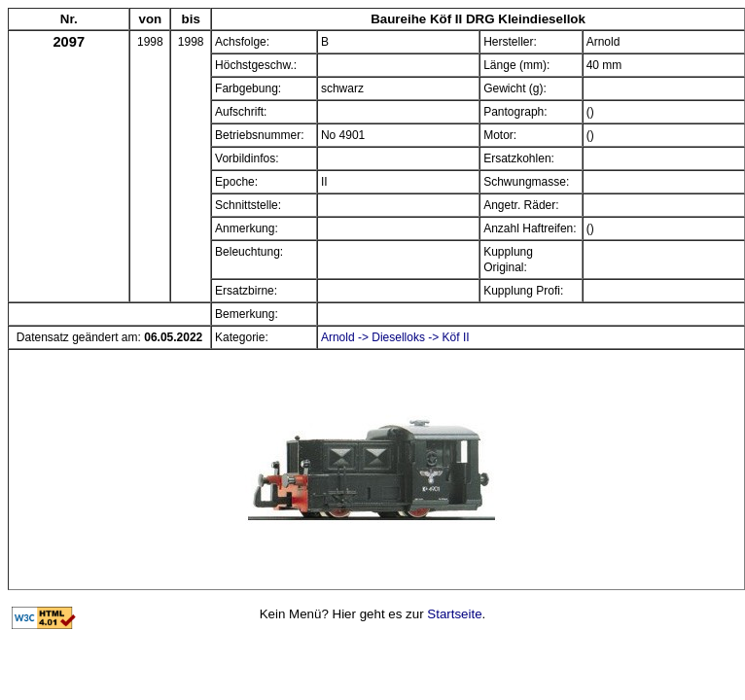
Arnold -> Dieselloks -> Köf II (395, 337)
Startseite (454, 614)
